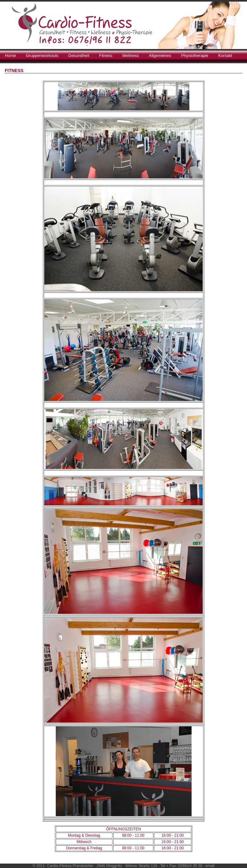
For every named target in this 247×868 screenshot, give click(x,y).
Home (11, 55)
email (210, 866)
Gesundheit (79, 55)
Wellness (131, 55)
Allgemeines (160, 55)
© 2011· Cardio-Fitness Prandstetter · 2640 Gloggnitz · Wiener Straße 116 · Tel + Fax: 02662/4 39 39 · (119, 866)
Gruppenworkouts (42, 55)
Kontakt (225, 55)
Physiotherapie (195, 55)
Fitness (106, 55)
